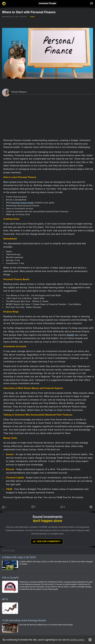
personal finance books (23, 203)
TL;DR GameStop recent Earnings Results (24, 620)
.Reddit (71, 335)
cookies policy (77, 640)
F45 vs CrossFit (10, 578)
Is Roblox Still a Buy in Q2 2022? (19, 557)
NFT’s (5, 599)
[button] (90, 640)
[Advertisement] (48, 117)
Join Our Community (47, 541)
